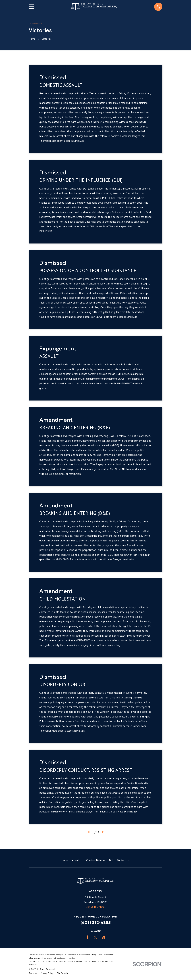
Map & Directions (95, 907)
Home (65, 860)
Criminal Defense (96, 860)
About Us (77, 860)
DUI (111, 860)
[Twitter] (95, 937)
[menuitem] (33, 973)
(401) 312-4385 (96, 922)
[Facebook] (87, 937)
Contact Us (123, 860)
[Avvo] (104, 937)
